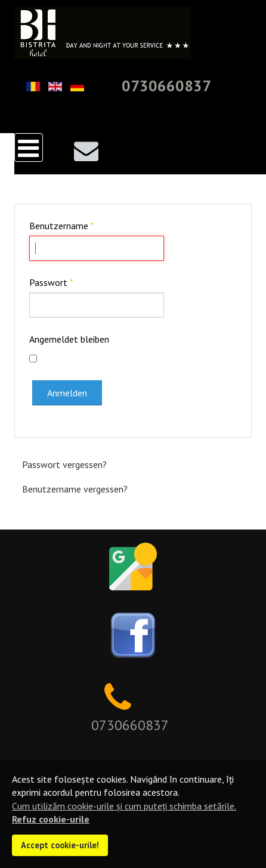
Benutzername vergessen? (75, 489)
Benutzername (62, 226)
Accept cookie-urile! (60, 845)
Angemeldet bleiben (69, 339)
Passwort (51, 282)
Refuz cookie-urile (51, 819)
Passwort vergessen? (64, 464)
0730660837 (166, 86)
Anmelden (67, 393)
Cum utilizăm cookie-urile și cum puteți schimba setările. (124, 806)
